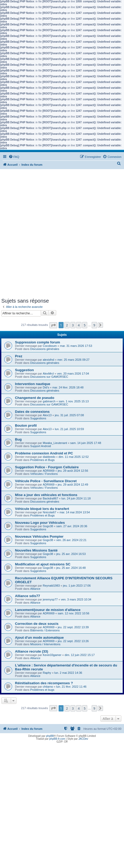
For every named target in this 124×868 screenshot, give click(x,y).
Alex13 (47, 415)
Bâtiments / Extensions (45, 630)
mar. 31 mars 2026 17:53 (76, 346)
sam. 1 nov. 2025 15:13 (74, 401)
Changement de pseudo (35, 398)
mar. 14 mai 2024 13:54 (75, 512)
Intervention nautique (33, 384)
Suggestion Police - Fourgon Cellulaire (47, 467)
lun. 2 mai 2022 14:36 (68, 673)
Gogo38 (48, 526)
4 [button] (79, 325)
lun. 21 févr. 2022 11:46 (71, 687)
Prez (19, 356)
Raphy (47, 673)
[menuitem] (14, 157)
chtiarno (48, 687)
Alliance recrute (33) (32, 651)
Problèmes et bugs (42, 690)
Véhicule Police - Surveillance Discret (46, 481)
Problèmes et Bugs (42, 460)
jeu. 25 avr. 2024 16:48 (71, 568)
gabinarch (49, 401)
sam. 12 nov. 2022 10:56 (74, 613)
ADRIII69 (49, 471)
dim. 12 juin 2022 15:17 (80, 655)
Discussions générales (45, 349)
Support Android (41, 446)
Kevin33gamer (52, 655)
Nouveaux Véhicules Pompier (39, 536)
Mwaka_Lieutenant (55, 443)
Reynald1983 (51, 586)
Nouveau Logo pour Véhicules (40, 523)
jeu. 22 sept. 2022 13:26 (73, 641)
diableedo (49, 457)
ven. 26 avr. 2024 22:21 (71, 540)
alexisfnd (48, 360)
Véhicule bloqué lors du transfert (42, 509)
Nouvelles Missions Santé (36, 550)
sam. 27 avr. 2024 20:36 (72, 526)
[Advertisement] (62, 233)
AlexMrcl (48, 374)
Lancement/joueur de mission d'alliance (48, 610)
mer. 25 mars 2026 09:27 (73, 360)
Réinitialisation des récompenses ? (44, 683)
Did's (46, 387)
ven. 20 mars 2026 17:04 (73, 374)
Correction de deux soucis (37, 624)
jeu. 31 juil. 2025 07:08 (69, 415)
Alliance (35, 589)
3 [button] (73, 325)
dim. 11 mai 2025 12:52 (74, 457)
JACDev (83, 739)
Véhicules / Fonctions (44, 474)
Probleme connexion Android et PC (44, 453)
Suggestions (38, 418)
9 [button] (94, 325)
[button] (53, 325)
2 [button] (67, 325)
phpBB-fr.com (57, 739)
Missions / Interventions (45, 644)
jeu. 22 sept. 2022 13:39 (73, 627)
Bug (18, 439)
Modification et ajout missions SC (43, 564)
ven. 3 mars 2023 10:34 (76, 599)
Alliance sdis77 (27, 596)
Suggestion (24, 370)
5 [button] (85, 325)
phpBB (50, 736)
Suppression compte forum (37, 342)
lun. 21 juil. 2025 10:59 (69, 429)
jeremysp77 (50, 599)
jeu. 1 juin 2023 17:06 (77, 586)
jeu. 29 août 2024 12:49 (73, 485)
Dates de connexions (32, 412)
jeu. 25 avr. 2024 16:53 (71, 554)
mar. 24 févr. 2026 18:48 (68, 387)
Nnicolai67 (50, 512)
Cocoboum (50, 346)
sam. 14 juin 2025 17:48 (86, 443)
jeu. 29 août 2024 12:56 (73, 471)
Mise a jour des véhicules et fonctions (46, 495)
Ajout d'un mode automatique (39, 638)
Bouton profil (26, 425)
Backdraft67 (51, 498)
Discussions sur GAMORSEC (49, 377)
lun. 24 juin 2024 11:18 (76, 498)
